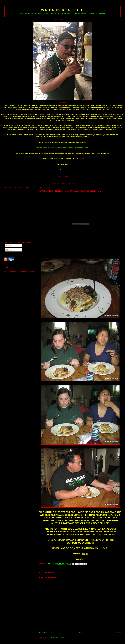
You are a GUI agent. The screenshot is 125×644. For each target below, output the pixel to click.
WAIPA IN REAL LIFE (62, 10)
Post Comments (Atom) (57, 637)
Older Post (118, 633)
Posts (8, 246)
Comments (10, 250)
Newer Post (43, 633)
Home (81, 633)
